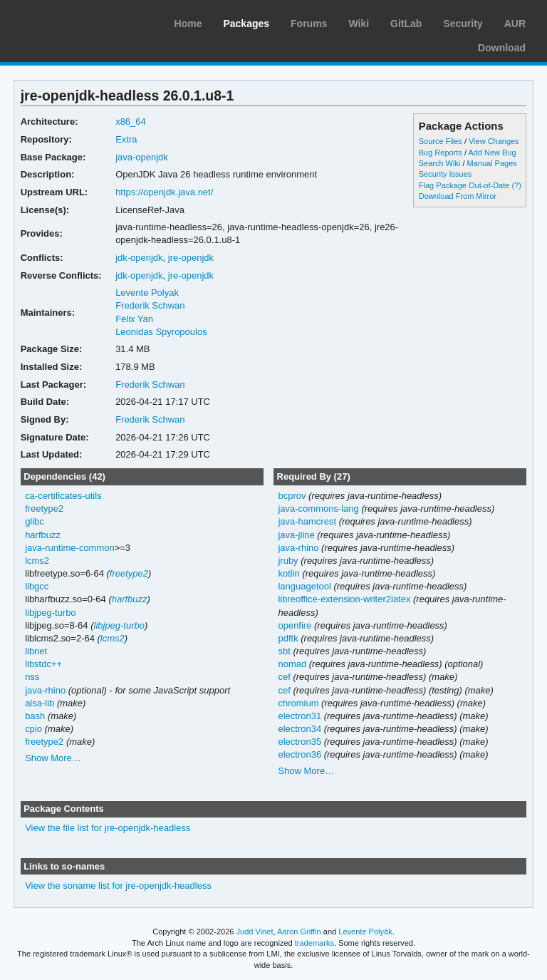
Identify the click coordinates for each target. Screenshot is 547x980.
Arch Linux (78, 21)
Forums (309, 24)
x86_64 (131, 122)
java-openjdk (142, 157)
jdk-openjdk (139, 258)
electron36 (299, 754)
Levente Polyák (365, 932)
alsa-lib (40, 703)
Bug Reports (441, 153)
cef (284, 677)
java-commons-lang (318, 509)
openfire (295, 625)
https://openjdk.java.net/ (164, 192)
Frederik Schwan (150, 305)
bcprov (292, 496)
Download (502, 48)
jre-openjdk (191, 258)
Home (188, 24)
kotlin (288, 573)
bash (35, 716)
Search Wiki (440, 163)
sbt (284, 651)
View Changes (494, 141)
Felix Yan (134, 319)
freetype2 (44, 509)
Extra (126, 139)
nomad (292, 664)
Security (463, 24)
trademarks (314, 943)
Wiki (359, 24)
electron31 (299, 716)
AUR (515, 24)
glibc (35, 521)
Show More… (53, 758)
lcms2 (37, 561)
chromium (298, 703)
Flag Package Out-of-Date (464, 185)
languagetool (304, 586)
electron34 (299, 729)
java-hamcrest (307, 521)
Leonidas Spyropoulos (161, 332)
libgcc (37, 586)
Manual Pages (492, 163)
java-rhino (45, 690)
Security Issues (445, 174)
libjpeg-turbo (50, 613)
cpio (33, 729)
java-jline (296, 535)
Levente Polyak (147, 293)
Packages (246, 24)
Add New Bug (492, 153)
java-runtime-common (70, 548)
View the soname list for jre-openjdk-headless (118, 886)
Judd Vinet (255, 932)
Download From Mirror (458, 196)
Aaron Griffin (299, 932)
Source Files (441, 141)
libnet (36, 651)
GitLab (406, 24)
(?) (516, 185)
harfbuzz (43, 535)
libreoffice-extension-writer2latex (344, 599)
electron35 (299, 742)
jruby (288, 561)
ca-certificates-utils (63, 496)
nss (32, 677)
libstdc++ (43, 664)
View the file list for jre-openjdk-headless (108, 828)
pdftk (288, 638)
